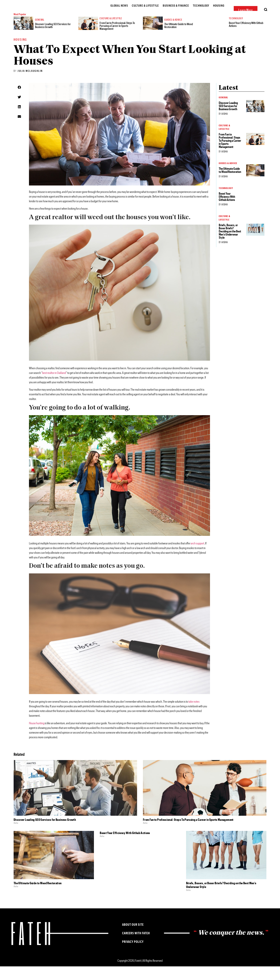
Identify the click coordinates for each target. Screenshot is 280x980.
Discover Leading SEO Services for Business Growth (53, 39)
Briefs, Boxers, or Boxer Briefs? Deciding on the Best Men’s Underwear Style (230, 245)
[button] (19, 101)
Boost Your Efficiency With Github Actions (248, 37)
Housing (185, 12)
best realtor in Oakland (54, 386)
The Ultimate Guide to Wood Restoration (181, 39)
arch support (197, 557)
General (42, 33)
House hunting (37, 736)
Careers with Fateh (136, 947)
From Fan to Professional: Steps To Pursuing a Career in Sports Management (118, 39)
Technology (167, 12)
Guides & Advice (206, 12)
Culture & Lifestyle (112, 12)
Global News (86, 12)
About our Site (133, 938)
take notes (194, 715)
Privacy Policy (133, 955)
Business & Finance (142, 12)
